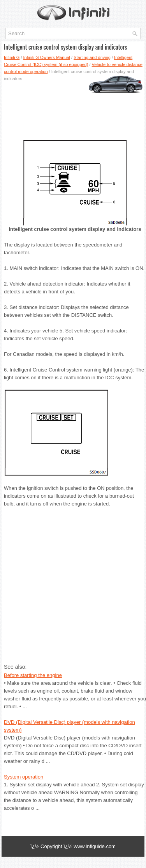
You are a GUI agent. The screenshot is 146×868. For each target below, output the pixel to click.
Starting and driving (92, 57)
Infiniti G (12, 57)
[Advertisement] (73, 107)
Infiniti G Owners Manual (47, 57)
